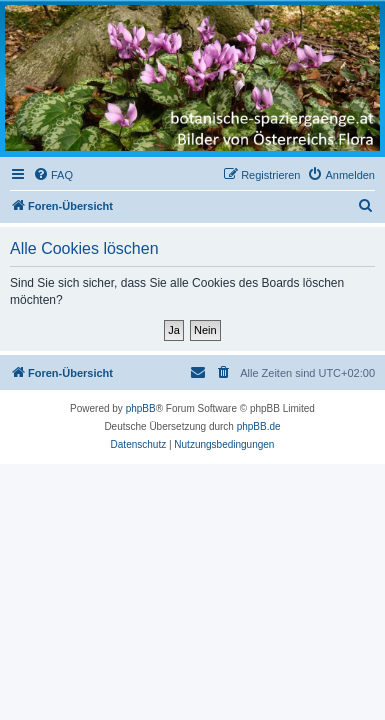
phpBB (141, 408)
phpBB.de (259, 426)
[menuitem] (53, 175)
